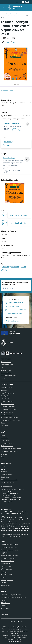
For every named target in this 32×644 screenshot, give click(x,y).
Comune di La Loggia (17, 8)
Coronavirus (4, 438)
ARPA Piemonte (6, 603)
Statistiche (4, 583)
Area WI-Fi (4, 606)
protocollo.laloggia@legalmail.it (13, 498)
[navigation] (3, 7)
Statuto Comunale (6, 566)
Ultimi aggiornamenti (7, 580)
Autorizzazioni (5, 398)
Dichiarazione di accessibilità (9, 547)
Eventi (18, 14)
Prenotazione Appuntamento (9, 555)
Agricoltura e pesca (6, 388)
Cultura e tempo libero (7, 404)
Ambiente (4, 390)
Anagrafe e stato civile (7, 393)
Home (3, 14)
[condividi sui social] (5, 42)
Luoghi (3, 469)
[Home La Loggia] (15, 8)
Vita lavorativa (5, 426)
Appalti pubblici (5, 396)
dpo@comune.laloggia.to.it (12, 536)
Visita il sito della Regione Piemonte (11, 595)
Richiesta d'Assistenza (7, 561)
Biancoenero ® (17, 637)
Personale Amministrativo (8, 375)
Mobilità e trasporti (6, 415)
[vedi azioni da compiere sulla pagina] (14, 42)
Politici (3, 378)
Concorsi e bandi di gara (8, 443)
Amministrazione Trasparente (9, 545)
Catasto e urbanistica (7, 401)
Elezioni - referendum (7, 446)
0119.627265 (7, 491)
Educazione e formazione (8, 407)
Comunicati (4, 454)
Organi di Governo (6, 362)
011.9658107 (13, 128)
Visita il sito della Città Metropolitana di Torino (14, 597)
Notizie (3, 435)
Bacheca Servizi (5, 564)
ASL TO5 (4, 600)
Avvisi (3, 457)
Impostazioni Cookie (7, 574)
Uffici (2, 367)
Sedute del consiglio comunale (10, 451)
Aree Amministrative (7, 365)
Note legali (4, 572)
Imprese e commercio (7, 412)
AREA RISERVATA (15, 641)
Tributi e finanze (5, 440)
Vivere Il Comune (10, 14)
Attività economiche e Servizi (9, 480)
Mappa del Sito (5, 585)
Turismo (3, 423)
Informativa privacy (6, 569)
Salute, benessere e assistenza (10, 417)
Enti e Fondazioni (6, 373)
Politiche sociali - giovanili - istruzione (12, 449)
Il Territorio (4, 472)
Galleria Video (5, 477)
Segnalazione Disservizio (8, 558)
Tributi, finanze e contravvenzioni (10, 420)
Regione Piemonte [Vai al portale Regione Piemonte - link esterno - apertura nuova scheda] (6, 2)
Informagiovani (5, 608)
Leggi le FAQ (5, 553)
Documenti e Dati (6, 370)
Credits (3, 577)
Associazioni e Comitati (8, 482)
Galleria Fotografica (6, 474)
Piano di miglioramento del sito (10, 550)
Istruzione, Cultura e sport (12, 123)
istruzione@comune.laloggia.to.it (15, 130)
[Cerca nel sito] (27, 8)
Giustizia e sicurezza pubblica (9, 409)
